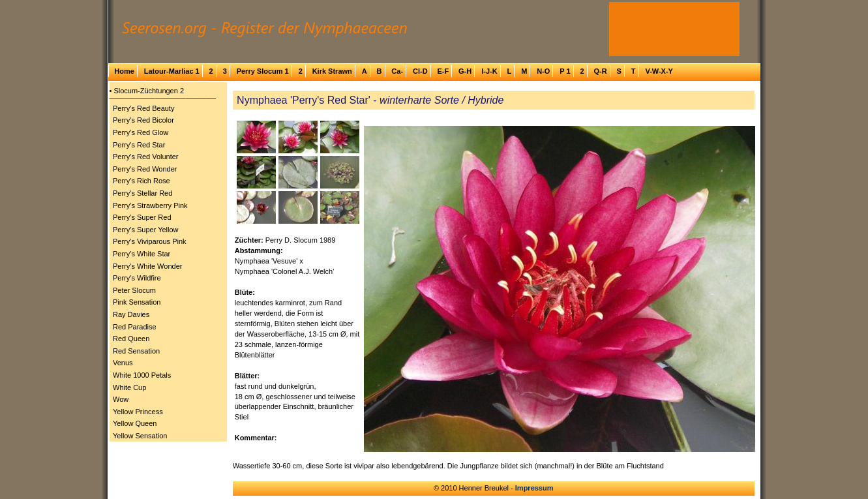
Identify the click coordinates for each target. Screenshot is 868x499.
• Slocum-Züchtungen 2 (147, 91)
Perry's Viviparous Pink (150, 241)
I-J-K (489, 71)
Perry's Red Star (139, 145)
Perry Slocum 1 (263, 71)
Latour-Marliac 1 (172, 71)
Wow (121, 399)
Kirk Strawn (332, 71)
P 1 (565, 71)
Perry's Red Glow (141, 132)
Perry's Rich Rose (142, 181)
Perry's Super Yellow (146, 230)
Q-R (600, 71)
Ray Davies (131, 314)
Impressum (534, 488)
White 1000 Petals (142, 375)
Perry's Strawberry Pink (150, 205)
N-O (543, 71)
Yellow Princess (138, 412)
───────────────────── (163, 98)
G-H (465, 71)
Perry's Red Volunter (146, 157)
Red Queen (131, 339)
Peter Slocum (134, 290)
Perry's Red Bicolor (143, 120)
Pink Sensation (137, 302)
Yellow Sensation (140, 436)
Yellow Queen (135, 423)
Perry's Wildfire (137, 278)
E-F (443, 71)
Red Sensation (136, 351)
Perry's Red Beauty (143, 108)
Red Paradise (135, 327)
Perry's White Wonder (147, 266)
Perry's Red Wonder (145, 169)
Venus (123, 363)
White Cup (129, 387)
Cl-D (420, 71)
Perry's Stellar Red (142, 193)
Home (124, 71)
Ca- (397, 71)
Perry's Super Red (142, 217)
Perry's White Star (142, 254)
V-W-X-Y (659, 71)
